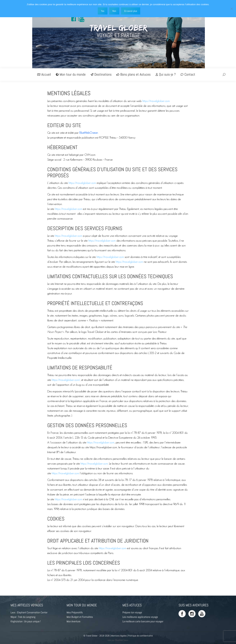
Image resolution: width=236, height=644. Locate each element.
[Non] (232, 9)
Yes (103, 11)
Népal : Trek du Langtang (23, 617)
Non (114, 11)
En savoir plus (131, 11)
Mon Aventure (74, 621)
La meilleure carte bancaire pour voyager (143, 621)
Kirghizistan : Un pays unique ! (26, 621)
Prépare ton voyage (132, 612)
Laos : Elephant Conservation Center (29, 612)
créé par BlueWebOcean (118, 640)
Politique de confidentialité (140, 636)
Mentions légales (119, 636)
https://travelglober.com (156, 101)
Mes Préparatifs (75, 612)
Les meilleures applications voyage (140, 617)
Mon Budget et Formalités (80, 617)
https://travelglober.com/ (66, 380)
